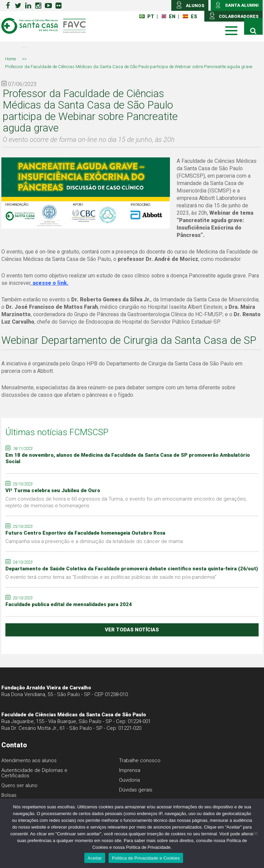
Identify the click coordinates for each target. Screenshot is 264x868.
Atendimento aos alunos (29, 760)
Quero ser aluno (19, 785)
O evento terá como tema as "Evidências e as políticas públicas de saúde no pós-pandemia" (111, 577)
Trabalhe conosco (140, 760)
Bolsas (9, 795)
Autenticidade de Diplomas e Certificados (34, 773)
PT (147, 17)
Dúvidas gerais (136, 790)
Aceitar (95, 858)
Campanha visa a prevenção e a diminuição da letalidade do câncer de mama (94, 541)
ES (190, 17)
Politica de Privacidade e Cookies (146, 858)
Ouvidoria (129, 780)
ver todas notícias (132, 630)
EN (168, 17)
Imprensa (130, 770)
